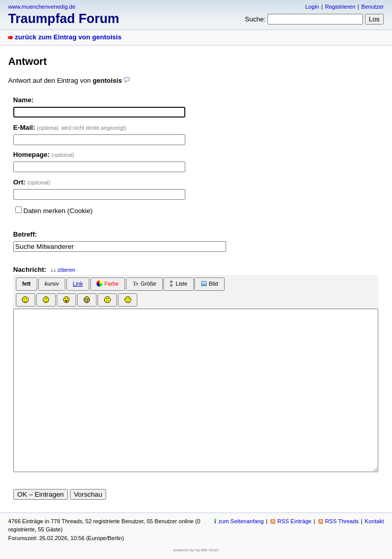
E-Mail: (70, 127)
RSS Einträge (294, 521)
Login (312, 7)
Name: (23, 100)
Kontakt (374, 521)
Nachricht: (30, 270)
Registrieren (340, 7)
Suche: (255, 19)
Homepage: (44, 155)
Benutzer (373, 7)
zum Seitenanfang (241, 521)
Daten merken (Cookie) (58, 211)
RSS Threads (342, 521)
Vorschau (88, 494)
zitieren (67, 270)
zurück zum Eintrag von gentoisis (68, 37)
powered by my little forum (196, 550)
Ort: (32, 182)
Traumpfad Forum (64, 18)
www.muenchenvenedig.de (42, 7)
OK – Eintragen (41, 494)
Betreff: (25, 234)
